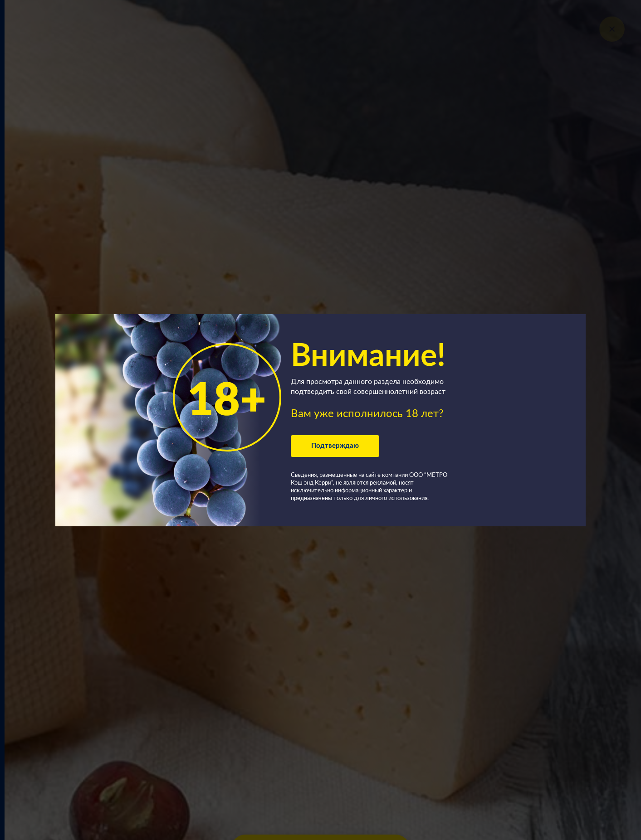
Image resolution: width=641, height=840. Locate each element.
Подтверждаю (335, 446)
